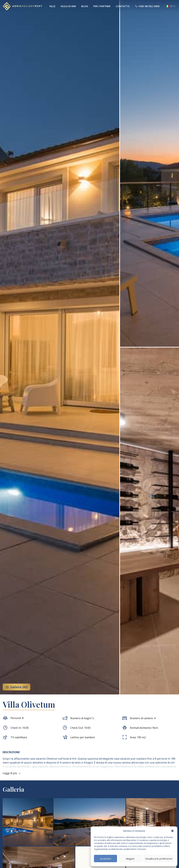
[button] (172, 831)
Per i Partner (102, 6)
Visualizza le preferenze (159, 859)
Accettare (106, 859)
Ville (52, 6)
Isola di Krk (68, 6)
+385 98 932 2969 (147, 6)
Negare (130, 859)
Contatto (123, 6)
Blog (85, 6)
